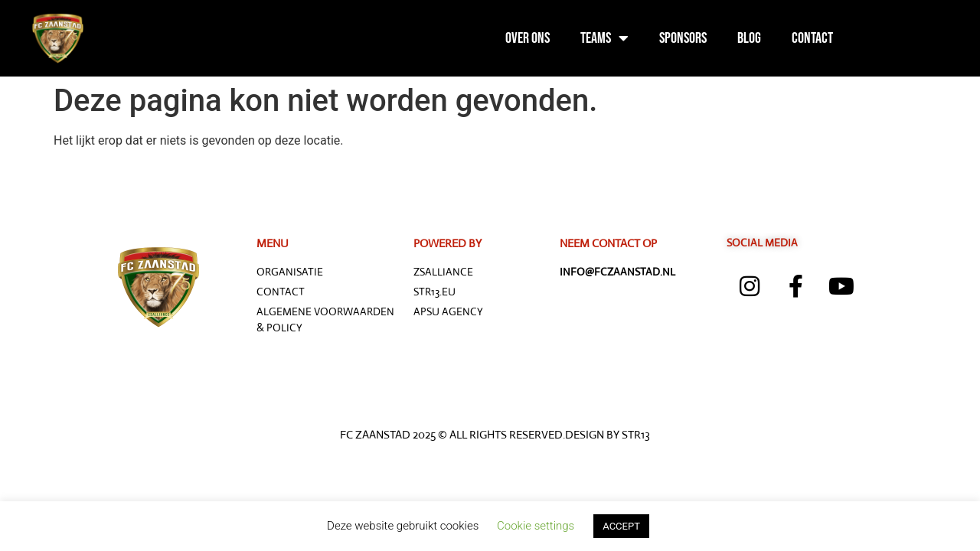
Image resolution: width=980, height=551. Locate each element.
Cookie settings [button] (536, 526)
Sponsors (683, 38)
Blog (749, 38)
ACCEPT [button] (621, 526)
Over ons (528, 38)
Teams (604, 38)
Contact (812, 38)
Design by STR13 (608, 434)
